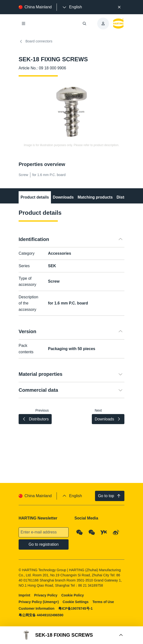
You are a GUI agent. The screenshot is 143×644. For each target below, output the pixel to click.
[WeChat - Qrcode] (80, 532)
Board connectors (36, 41)
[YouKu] (104, 532)
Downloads (63, 197)
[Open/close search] (84, 24)
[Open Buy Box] (71, 635)
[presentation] (72, 7)
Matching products (95, 197)
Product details (35, 197)
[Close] (119, 7)
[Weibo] (116, 532)
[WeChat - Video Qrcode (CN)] (92, 532)
